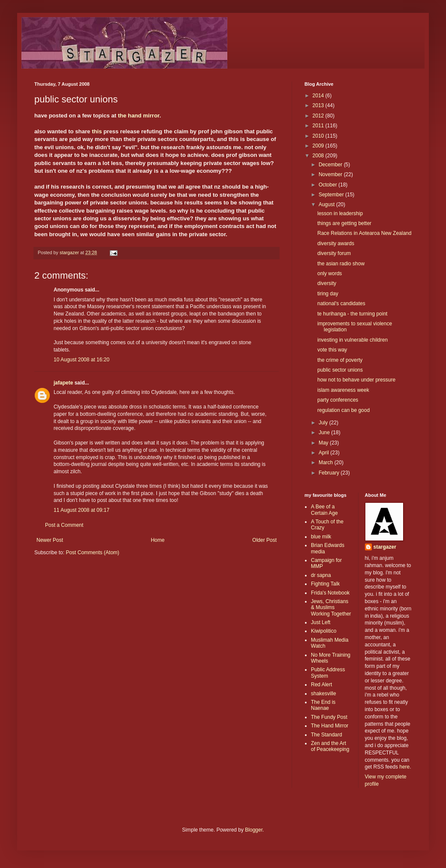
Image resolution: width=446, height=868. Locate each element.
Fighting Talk (325, 584)
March (327, 463)
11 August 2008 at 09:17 (81, 510)
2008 (319, 156)
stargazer (385, 547)
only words (330, 273)
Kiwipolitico (324, 631)
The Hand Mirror (330, 726)
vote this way (332, 350)
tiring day (328, 294)
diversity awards (336, 243)
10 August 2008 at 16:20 (81, 360)
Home (158, 540)
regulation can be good (344, 410)
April (324, 453)
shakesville (324, 694)
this (97, 131)
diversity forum (334, 253)
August (327, 204)
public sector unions (340, 370)
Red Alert (321, 685)
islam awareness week (343, 390)
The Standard (327, 735)
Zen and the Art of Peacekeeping (330, 746)
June (325, 432)
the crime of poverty (340, 360)
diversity (327, 283)
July (324, 423)
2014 (319, 96)
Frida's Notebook (330, 593)
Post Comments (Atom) (92, 553)
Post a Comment (64, 525)
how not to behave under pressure (356, 380)
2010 (319, 136)
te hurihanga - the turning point (352, 314)
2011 (319, 126)
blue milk (321, 537)
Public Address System (328, 673)
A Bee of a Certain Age (324, 510)
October (328, 185)
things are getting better (344, 223)
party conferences (338, 400)
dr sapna (321, 575)
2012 (319, 116)
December (331, 165)
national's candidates (341, 303)
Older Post (264, 540)
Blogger (254, 830)
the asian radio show (341, 264)
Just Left (321, 622)
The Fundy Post (329, 717)
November (331, 174)
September (332, 195)
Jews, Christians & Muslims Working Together (331, 608)
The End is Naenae (323, 705)
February (330, 473)
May (324, 443)
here (404, 767)
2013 (319, 105)
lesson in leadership (340, 213)
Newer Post (50, 540)
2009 (319, 146)
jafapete (63, 383)
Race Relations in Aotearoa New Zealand (364, 233)
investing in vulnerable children (353, 340)
